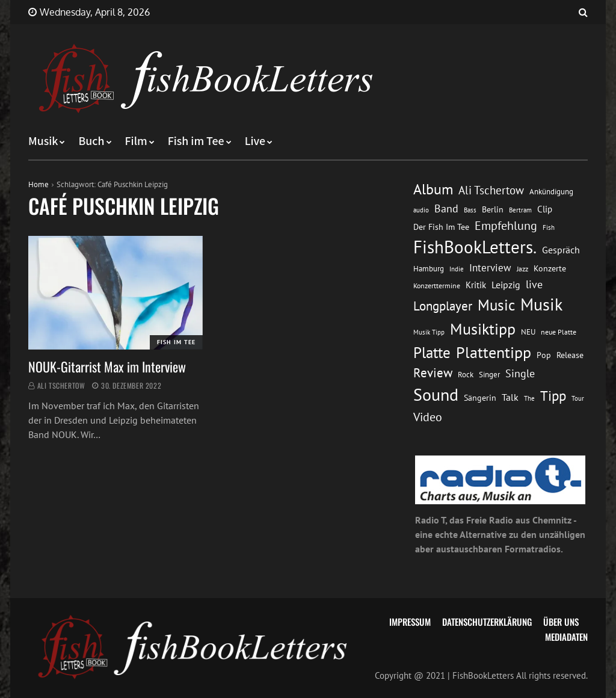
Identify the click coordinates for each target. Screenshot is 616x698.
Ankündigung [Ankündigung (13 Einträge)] (551, 192)
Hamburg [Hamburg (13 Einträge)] (429, 269)
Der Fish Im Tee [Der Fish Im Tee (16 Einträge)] (441, 227)
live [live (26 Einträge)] (534, 284)
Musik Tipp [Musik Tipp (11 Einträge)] (429, 332)
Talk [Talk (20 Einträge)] (510, 397)
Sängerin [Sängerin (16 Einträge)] (480, 398)
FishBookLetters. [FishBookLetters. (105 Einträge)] (475, 247)
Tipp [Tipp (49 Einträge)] (553, 395)
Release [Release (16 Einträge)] (570, 355)
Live (255, 141)
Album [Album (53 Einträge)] (433, 189)
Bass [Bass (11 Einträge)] (470, 210)
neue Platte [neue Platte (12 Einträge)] (559, 332)
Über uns (561, 622)
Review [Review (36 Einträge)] (433, 373)
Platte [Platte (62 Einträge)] (432, 353)
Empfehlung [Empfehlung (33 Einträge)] (506, 225)
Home (38, 184)
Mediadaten (566, 637)
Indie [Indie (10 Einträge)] (457, 269)
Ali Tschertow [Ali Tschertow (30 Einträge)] (491, 190)
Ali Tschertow (61, 385)
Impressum (410, 622)
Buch (91, 141)
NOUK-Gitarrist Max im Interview (107, 366)
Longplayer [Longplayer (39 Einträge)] (443, 306)
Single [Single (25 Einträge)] (520, 373)
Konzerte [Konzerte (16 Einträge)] (550, 268)
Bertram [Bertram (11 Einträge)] (520, 210)
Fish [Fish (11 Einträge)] (549, 227)
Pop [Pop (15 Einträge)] (544, 355)
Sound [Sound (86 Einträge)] (436, 395)
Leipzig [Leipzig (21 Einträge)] (506, 285)
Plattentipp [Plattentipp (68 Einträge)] (494, 352)
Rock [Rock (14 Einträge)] (466, 374)
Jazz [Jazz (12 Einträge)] (522, 269)
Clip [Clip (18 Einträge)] (545, 209)
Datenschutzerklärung (487, 622)
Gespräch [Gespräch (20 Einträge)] (561, 250)
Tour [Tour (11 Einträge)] (578, 398)
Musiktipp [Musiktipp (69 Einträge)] (483, 329)
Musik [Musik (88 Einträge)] (541, 304)
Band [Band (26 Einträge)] (446, 208)
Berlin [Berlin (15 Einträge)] (493, 209)
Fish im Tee (196, 141)
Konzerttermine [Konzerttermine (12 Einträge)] (437, 286)
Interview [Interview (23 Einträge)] (490, 268)
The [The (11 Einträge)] (529, 398)
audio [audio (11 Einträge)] (421, 210)
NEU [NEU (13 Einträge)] (528, 332)
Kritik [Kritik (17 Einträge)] (476, 285)
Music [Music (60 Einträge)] (496, 305)
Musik (43, 141)
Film (136, 141)
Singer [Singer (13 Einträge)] (489, 375)
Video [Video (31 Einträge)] (428, 417)
